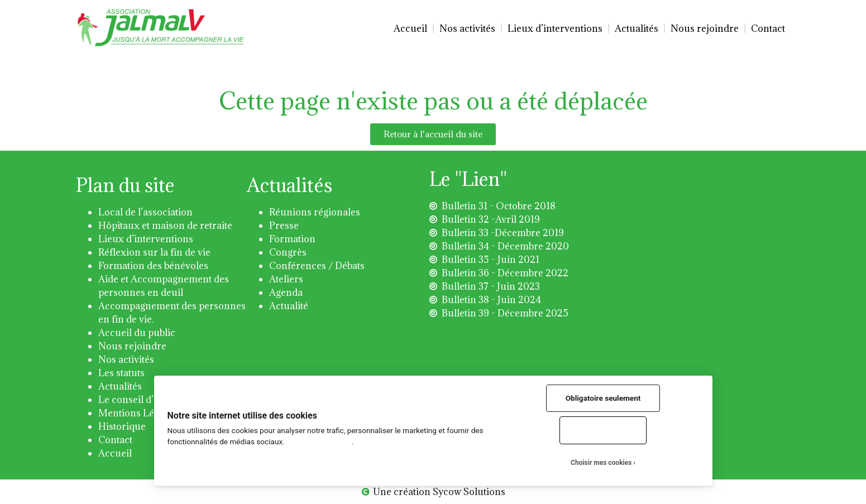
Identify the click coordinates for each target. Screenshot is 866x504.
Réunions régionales (315, 212)
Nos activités (467, 28)
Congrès (288, 252)
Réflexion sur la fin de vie (154, 252)
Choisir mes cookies (601, 463)
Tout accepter (603, 430)
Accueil (410, 28)
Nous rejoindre (705, 28)
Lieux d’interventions (555, 28)
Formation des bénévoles (153, 266)
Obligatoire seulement (603, 398)
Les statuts (121, 373)
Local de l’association (145, 212)
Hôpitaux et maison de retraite (165, 225)
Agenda (286, 292)
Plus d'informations (319, 441)
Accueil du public (137, 333)
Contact (768, 28)
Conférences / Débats (317, 266)
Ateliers (286, 279)
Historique (122, 426)
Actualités (637, 28)
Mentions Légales (137, 413)
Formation (292, 239)
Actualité (289, 306)
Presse (284, 225)
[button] (433, 134)
